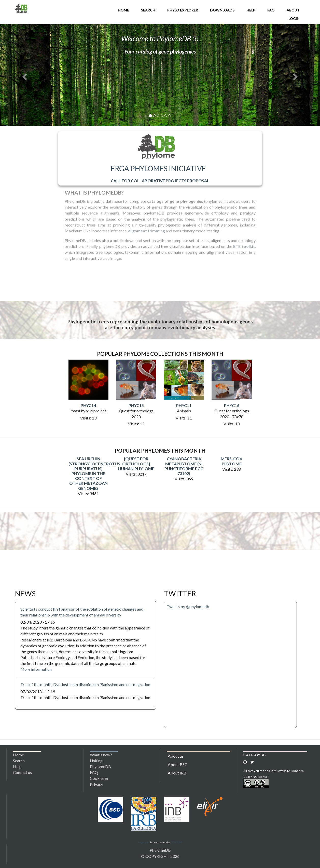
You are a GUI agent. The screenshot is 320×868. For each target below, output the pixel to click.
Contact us (22, 772)
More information (36, 669)
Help (251, 10)
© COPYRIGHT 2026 (160, 856)
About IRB (177, 773)
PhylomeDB (160, 850)
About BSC (178, 764)
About (293, 10)
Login (294, 18)
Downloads (222, 10)
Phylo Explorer (183, 10)
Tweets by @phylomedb (188, 606)
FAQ (271, 10)
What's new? (101, 755)
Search (148, 10)
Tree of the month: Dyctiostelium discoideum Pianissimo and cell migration (85, 684)
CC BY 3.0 (176, 842)
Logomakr (144, 842)
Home (123, 10)
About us (176, 756)
